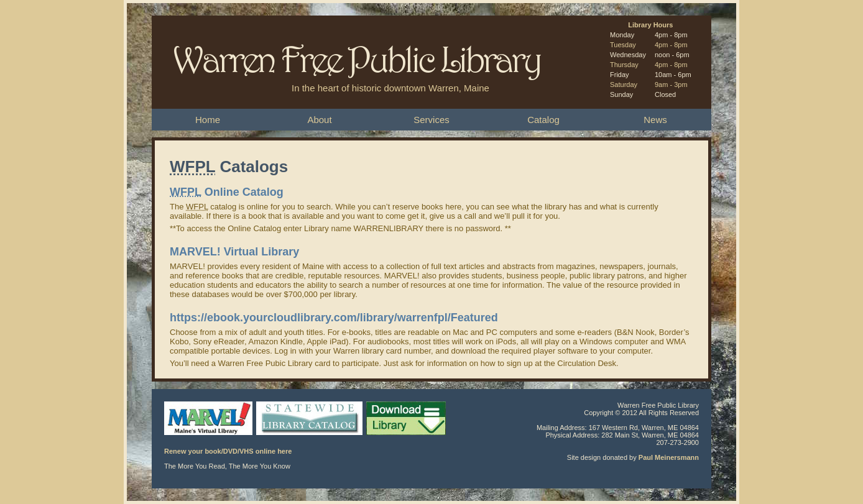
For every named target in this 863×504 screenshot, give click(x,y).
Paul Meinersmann (669, 457)
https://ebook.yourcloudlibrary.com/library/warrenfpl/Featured (334, 318)
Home (208, 120)
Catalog (543, 120)
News (655, 120)
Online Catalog (227, 192)
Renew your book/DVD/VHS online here (228, 451)
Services (431, 120)
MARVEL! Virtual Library (234, 252)
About (319, 120)
